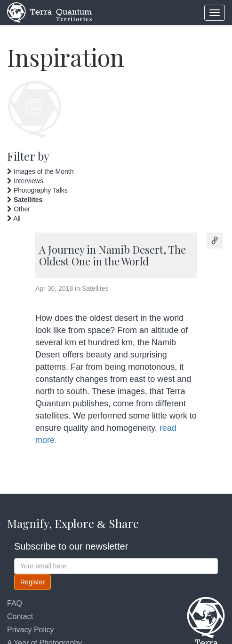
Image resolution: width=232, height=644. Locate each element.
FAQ (15, 603)
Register (32, 582)
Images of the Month (40, 171)
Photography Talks (37, 190)
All (17, 218)
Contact (20, 617)
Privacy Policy (31, 630)
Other (19, 209)
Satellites (25, 200)
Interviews (25, 181)
